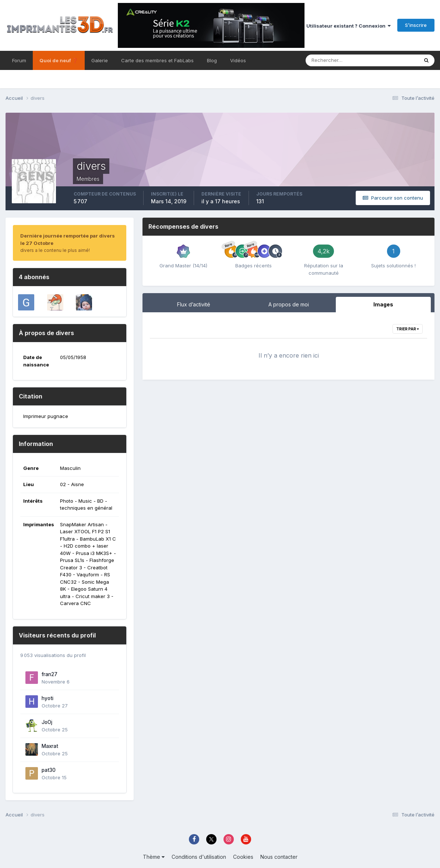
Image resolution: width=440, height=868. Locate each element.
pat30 (49, 770)
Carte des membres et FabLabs (157, 60)
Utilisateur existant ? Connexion (349, 26)
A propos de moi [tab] (289, 304)
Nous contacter (279, 857)
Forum (19, 60)
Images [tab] (383, 304)
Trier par (408, 329)
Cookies (243, 857)
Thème (154, 857)
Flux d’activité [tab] (194, 304)
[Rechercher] (329, 60)
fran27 (50, 674)
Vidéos (238, 60)
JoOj (47, 722)
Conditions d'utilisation (199, 857)
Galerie (100, 60)
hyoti (47, 698)
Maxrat (50, 746)
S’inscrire (416, 25)
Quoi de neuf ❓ (59, 60)
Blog (212, 60)
